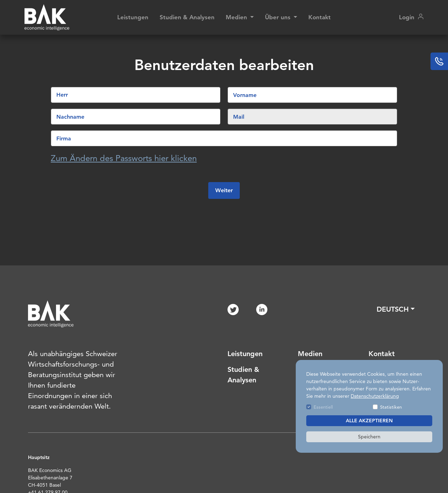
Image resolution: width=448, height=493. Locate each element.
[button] (396, 309)
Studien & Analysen (187, 17)
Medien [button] (237, 17)
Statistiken (391, 407)
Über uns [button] (279, 17)
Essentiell (323, 407)
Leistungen (133, 17)
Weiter (224, 190)
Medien (310, 354)
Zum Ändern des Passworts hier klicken (124, 158)
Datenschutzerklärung (375, 396)
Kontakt (320, 17)
